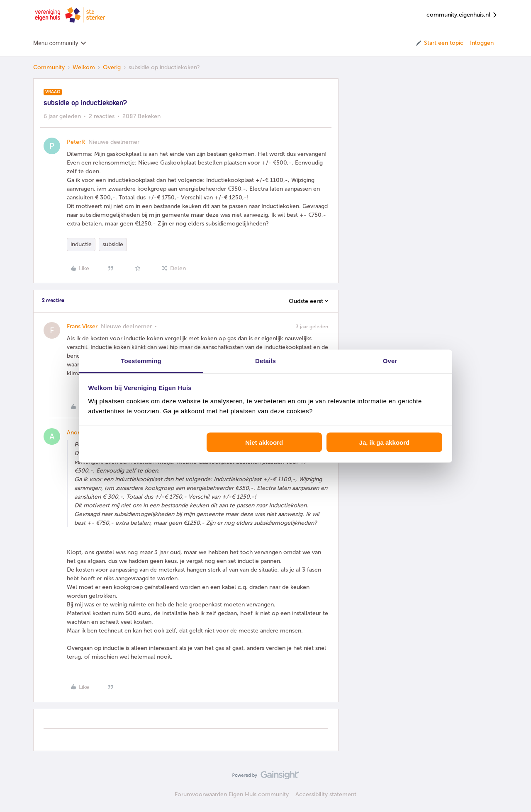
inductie (81, 244)
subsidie (113, 244)
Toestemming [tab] (141, 360)
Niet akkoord (264, 442)
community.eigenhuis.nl (462, 15)
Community (49, 67)
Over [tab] (390, 360)
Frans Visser (82, 326)
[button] (439, 43)
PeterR (76, 142)
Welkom (84, 67)
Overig (112, 67)
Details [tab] (265, 360)
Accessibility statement (326, 794)
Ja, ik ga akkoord (385, 442)
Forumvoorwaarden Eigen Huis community (232, 794)
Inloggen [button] (482, 43)
